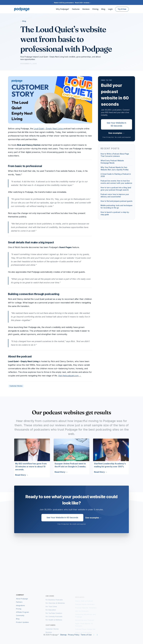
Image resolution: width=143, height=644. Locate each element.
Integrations (20, 608)
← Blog (23, 21)
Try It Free (122, 9)
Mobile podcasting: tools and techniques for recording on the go (116, 207)
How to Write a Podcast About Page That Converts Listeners (115, 155)
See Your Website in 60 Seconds (116, 124)
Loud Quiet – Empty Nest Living (48, 129)
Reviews (86, 9)
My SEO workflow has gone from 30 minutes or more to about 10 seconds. (31, 467)
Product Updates (22, 625)
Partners (19, 605)
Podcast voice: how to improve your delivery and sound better (115, 196)
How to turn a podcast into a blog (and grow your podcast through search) (116, 189)
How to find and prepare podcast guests (116, 201)
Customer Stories (16, 386)
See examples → (116, 133)
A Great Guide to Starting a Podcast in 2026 (116, 175)
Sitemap (63, 635)
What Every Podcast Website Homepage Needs (112, 162)
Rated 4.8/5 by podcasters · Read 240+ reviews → (71, 3)
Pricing (95, 9)
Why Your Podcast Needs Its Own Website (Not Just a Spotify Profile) (115, 169)
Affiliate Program (22, 615)
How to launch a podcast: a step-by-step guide (115, 213)
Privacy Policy (74, 635)
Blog (103, 9)
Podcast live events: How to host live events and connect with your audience (116, 182)
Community (20, 618)
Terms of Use (86, 635)
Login (110, 9)
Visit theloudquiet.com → (70, 376)
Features (76, 9)
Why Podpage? (63, 9)
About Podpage (22, 601)
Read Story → (22, 475)
